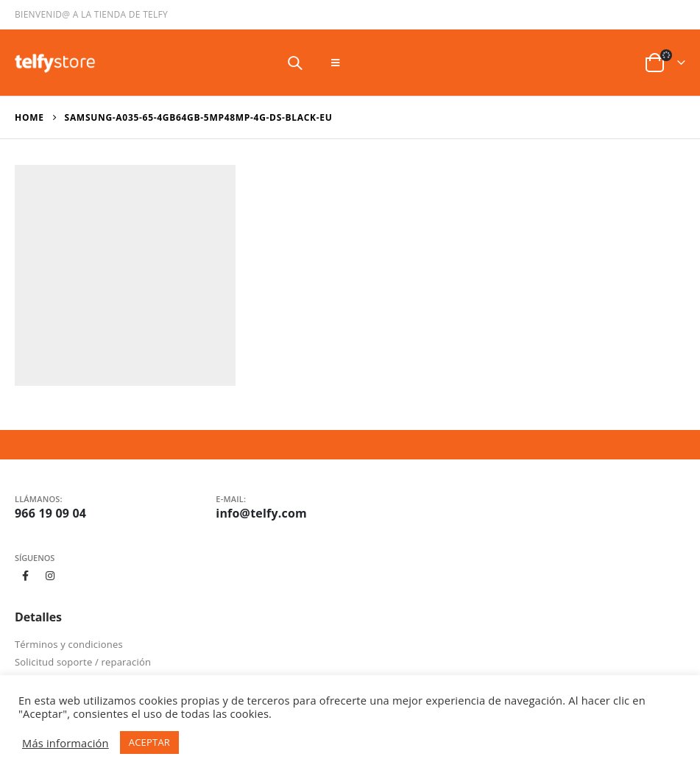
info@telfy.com (261, 513)
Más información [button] (66, 743)
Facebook (26, 576)
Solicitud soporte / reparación (83, 662)
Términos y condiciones (69, 644)
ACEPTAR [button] (149, 742)
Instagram (51, 576)
